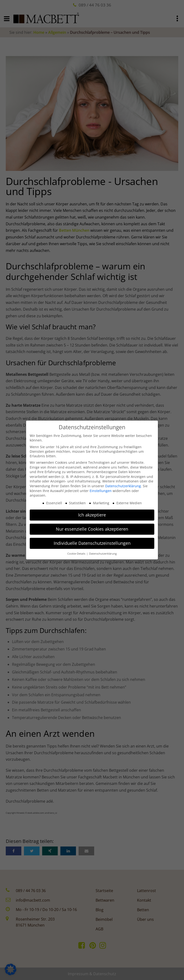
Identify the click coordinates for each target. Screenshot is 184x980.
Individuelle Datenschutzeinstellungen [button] (92, 542)
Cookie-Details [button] (76, 552)
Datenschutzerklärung (123, 484)
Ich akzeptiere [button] (92, 513)
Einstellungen (101, 489)
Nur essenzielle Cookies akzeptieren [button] (92, 528)
